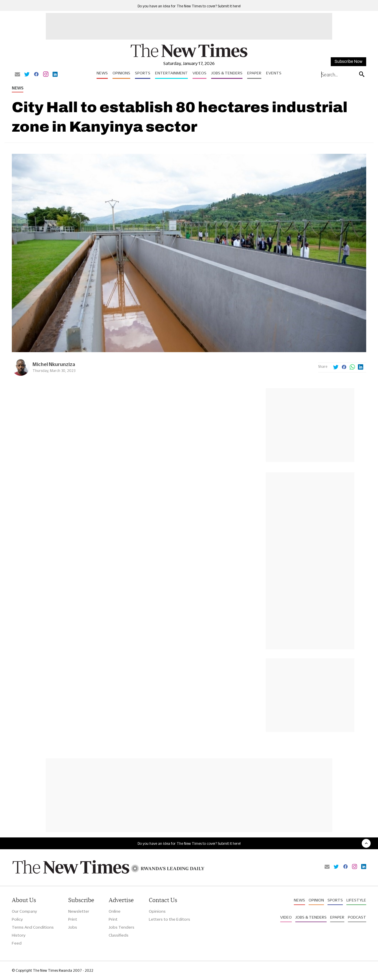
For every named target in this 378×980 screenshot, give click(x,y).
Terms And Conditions (33, 927)
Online (115, 911)
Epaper (254, 73)
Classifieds (119, 935)
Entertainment (171, 73)
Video (286, 917)
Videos (199, 73)
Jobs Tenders (122, 927)
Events (274, 73)
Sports (143, 73)
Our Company (24, 911)
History (19, 935)
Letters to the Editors (170, 919)
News (102, 73)
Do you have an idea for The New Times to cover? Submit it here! (189, 6)
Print (73, 919)
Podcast (357, 917)
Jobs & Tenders (227, 73)
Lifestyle (356, 900)
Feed (17, 943)
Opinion (316, 900)
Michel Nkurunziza (54, 364)
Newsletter (79, 911)
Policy (17, 919)
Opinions (121, 73)
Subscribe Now (348, 62)
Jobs (73, 927)
